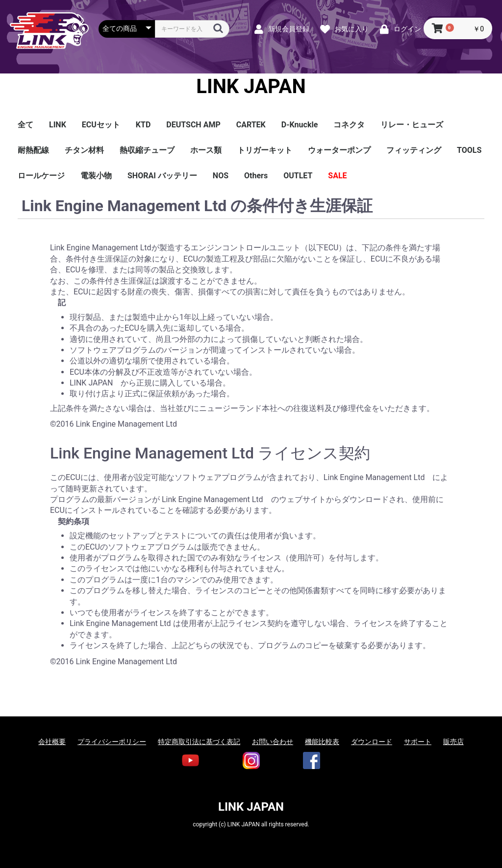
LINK (58, 125)
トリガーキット (265, 150)
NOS (221, 176)
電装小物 (96, 176)
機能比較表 (322, 742)
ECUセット (101, 125)
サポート (418, 742)
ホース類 (206, 150)
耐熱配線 (33, 150)
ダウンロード (372, 742)
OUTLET (298, 176)
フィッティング (414, 150)
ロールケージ (41, 176)
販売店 (453, 742)
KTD (143, 125)
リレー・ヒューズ (412, 125)
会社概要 (52, 742)
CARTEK (251, 125)
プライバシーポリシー (112, 742)
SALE (337, 176)
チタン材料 (84, 150)
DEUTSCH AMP (193, 125)
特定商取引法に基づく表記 (199, 742)
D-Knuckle (300, 125)
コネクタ (349, 125)
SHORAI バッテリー (162, 176)
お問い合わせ (273, 742)
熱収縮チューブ (147, 150)
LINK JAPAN (251, 87)
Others (256, 176)
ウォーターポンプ (339, 150)
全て (25, 125)
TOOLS (469, 150)
